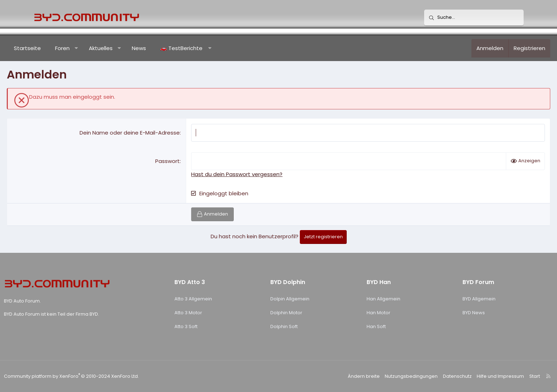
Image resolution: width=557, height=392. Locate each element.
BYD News (453, 313)
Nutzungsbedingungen (386, 376)
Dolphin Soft (286, 326)
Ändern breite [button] (341, 376)
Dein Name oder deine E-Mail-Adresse (139, 133)
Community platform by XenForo (99, 376)
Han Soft (367, 326)
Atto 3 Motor (201, 313)
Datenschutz (430, 376)
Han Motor (369, 313)
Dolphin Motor (288, 313)
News (166, 48)
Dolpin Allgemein (292, 299)
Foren (89, 48)
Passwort (177, 161)
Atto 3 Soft (198, 326)
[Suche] (474, 18)
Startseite (54, 48)
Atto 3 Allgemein (206, 299)
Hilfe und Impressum (471, 376)
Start (503, 376)
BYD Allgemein (459, 299)
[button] (103, 48)
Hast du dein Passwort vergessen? (246, 174)
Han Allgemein (374, 299)
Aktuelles (127, 48)
